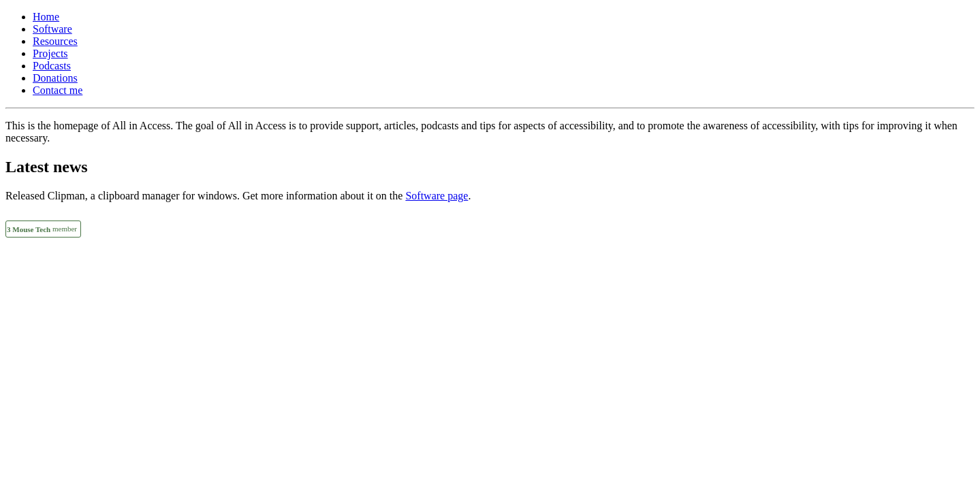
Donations (55, 78)
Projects (50, 53)
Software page (437, 196)
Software (52, 29)
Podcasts (52, 66)
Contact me (58, 90)
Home (46, 17)
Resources (55, 41)
